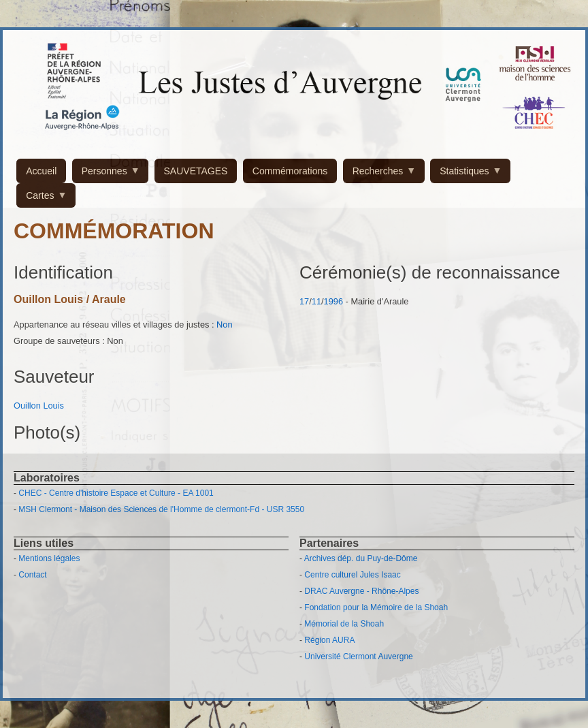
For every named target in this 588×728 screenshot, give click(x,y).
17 (304, 301)
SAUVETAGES (196, 171)
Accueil (41, 171)
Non (224, 325)
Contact (32, 575)
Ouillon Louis (39, 406)
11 (316, 301)
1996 (333, 301)
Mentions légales (49, 558)
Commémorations (290, 171)
